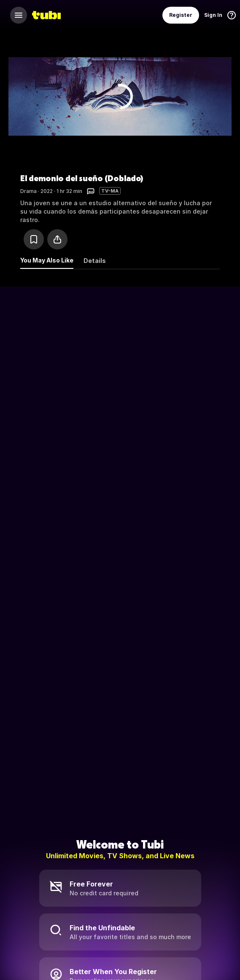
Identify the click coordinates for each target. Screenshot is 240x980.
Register (181, 15)
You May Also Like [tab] (47, 260)
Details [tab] (95, 261)
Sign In (213, 15)
